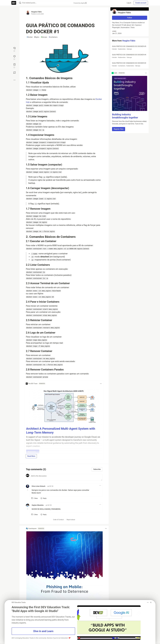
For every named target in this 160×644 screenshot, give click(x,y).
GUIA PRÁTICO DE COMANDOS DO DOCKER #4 (129, 56)
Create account (141, 3)
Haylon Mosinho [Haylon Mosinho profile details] (38, 505)
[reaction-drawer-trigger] (14, 49)
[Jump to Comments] (14, 57)
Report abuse (71, 520)
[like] (34, 498)
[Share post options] (14, 80)
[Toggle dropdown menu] (101, 384)
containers (53, 37)
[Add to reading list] (14, 66)
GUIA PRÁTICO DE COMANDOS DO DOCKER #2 (129, 64)
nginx (37, 37)
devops (44, 37)
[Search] (20, 3)
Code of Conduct (59, 520)
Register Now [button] (119, 129)
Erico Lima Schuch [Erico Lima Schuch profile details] (39, 486)
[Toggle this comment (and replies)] (28, 490)
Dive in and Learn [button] (43, 631)
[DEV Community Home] (14, 3)
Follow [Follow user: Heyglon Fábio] (130, 18)
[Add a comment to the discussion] (66, 477)
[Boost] (14, 73)
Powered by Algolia (80, 3)
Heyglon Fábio (36, 12)
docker (30, 37)
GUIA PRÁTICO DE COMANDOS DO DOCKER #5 (129, 48)
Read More (31, 456)
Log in (129, 3)
